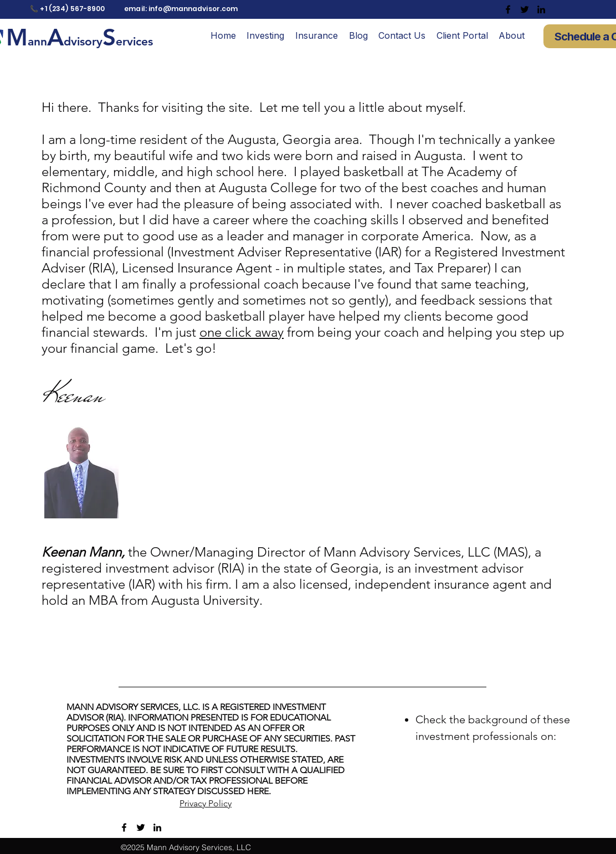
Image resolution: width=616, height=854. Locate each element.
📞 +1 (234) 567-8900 (67, 9)
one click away (242, 332)
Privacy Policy (206, 803)
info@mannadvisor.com (193, 9)
